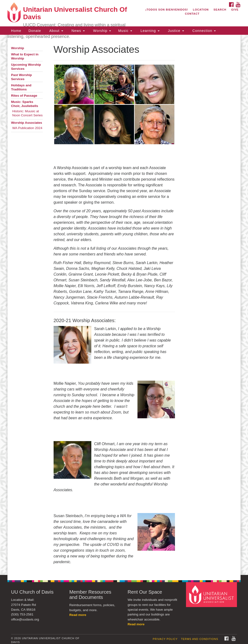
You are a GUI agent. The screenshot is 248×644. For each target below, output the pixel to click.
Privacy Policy (165, 639)
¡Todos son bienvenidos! (167, 10)
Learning (149, 31)
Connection (204, 31)
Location (201, 10)
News (78, 31)
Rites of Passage (24, 96)
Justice (175, 31)
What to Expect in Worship (25, 56)
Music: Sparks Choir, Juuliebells (25, 104)
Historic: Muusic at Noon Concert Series (27, 113)
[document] (124, 305)
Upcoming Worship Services (26, 67)
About (56, 31)
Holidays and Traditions (21, 87)
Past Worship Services (22, 77)
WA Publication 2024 (27, 128)
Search (220, 10)
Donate (35, 31)
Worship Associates (27, 123)
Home (16, 31)
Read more (78, 615)
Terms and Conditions (200, 639)
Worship (102, 31)
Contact (192, 14)
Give (235, 10)
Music (125, 31)
